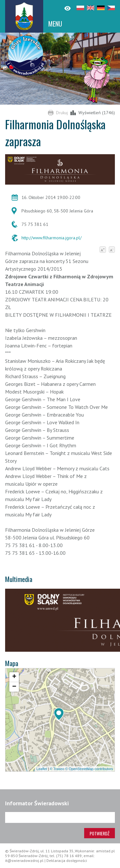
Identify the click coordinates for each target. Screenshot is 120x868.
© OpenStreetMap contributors (89, 769)
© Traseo (57, 769)
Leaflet (42, 769)
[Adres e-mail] (60, 817)
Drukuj (62, 113)
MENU (55, 24)
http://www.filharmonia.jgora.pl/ (52, 238)
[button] (59, 714)
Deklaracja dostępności (67, 860)
